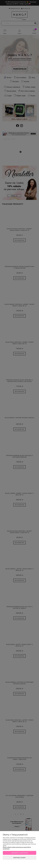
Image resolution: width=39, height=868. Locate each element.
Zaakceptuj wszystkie (20, 853)
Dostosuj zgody (19, 858)
